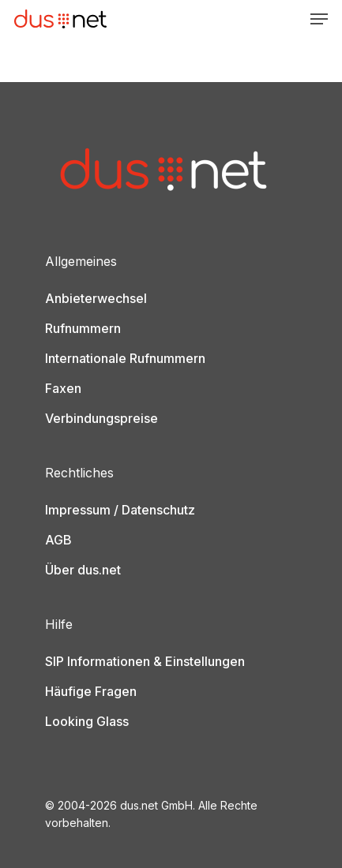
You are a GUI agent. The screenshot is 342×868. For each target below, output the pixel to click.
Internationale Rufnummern (125, 358)
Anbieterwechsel (96, 298)
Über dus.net (83, 570)
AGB (58, 540)
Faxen (63, 388)
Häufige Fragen (91, 691)
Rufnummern (83, 328)
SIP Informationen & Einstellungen (145, 661)
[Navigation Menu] (319, 19)
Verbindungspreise (101, 418)
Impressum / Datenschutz (120, 510)
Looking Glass (87, 721)
